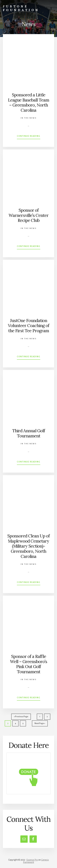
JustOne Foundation (21, 8)
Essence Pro (32, 860)
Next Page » (40, 724)
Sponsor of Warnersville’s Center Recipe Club (28, 215)
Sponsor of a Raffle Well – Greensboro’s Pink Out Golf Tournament (28, 664)
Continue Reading (29, 137)
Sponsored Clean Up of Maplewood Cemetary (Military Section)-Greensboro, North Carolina (28, 546)
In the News (28, 118)
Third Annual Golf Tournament (29, 433)
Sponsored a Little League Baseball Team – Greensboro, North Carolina (28, 103)
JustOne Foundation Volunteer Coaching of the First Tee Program (29, 326)
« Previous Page (21, 717)
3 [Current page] (9, 724)
